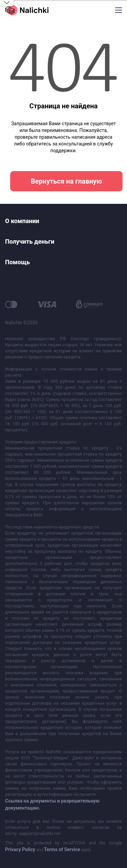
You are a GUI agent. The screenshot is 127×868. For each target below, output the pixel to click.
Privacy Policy (20, 849)
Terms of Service (62, 849)
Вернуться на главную (66, 181)
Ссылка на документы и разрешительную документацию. (52, 804)
